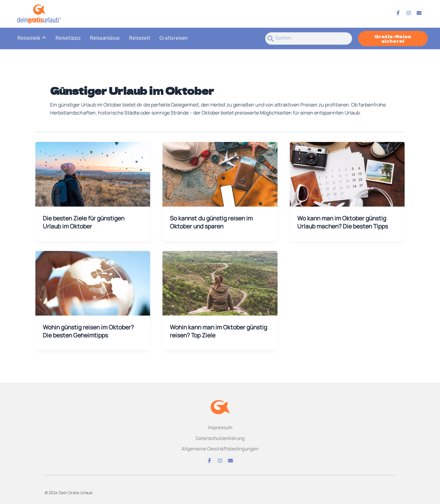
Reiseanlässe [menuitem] (105, 38)
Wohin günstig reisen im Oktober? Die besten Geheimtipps (91, 332)
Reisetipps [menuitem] (68, 38)
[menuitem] (32, 38)
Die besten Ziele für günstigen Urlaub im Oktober (86, 222)
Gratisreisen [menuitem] (174, 38)
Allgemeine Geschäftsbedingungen (220, 448)
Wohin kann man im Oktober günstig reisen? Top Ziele (209, 332)
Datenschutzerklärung (220, 437)
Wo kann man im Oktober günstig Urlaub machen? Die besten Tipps (345, 222)
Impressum (220, 426)
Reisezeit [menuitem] (140, 38)
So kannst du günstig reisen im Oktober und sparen (214, 222)
